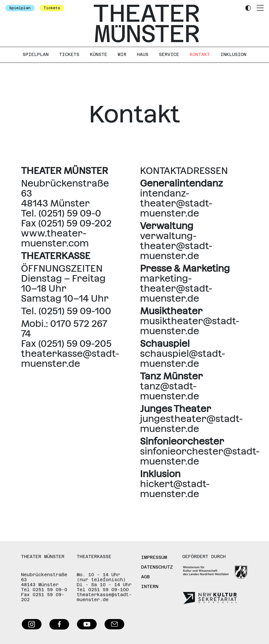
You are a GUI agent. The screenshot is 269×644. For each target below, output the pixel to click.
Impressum (154, 557)
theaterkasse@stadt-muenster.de (70, 359)
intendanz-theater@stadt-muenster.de (176, 203)
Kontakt (200, 54)
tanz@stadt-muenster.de (170, 391)
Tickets (52, 8)
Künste (99, 54)
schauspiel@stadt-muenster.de (183, 359)
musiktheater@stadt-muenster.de (190, 326)
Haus (143, 54)
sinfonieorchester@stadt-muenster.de (200, 456)
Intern (150, 586)
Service (169, 54)
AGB (145, 577)
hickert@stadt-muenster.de (175, 489)
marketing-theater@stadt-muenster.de (176, 288)
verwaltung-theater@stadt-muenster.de (176, 246)
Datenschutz (157, 567)
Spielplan (20, 8)
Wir (122, 54)
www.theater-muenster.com (55, 238)
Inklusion (233, 54)
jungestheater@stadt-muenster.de (191, 424)
